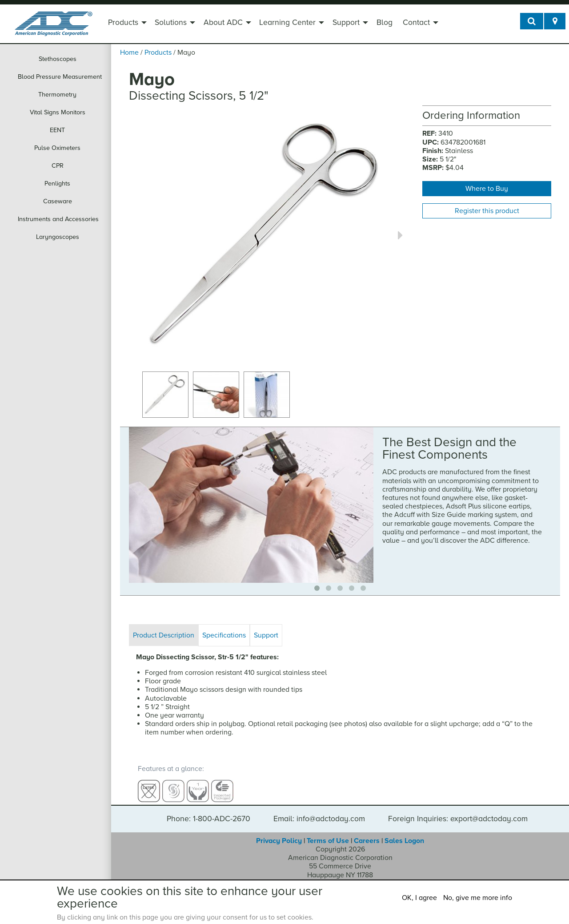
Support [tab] (266, 635)
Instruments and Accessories (58, 219)
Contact (416, 22)
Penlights (57, 184)
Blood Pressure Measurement (60, 77)
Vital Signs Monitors (58, 112)
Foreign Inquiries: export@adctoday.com (458, 811)
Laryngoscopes (58, 237)
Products (123, 22)
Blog (385, 22)
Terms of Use (328, 833)
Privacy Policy (279, 833)
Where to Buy (487, 189)
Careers (367, 833)
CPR (58, 166)
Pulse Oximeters (57, 148)
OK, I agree (419, 898)
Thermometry (57, 95)
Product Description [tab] (164, 635)
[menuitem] (126, 24)
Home (129, 52)
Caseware (58, 201)
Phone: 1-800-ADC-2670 (208, 811)
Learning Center (287, 22)
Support (346, 22)
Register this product (487, 211)
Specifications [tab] (224, 635)
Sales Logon (404, 833)
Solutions (171, 22)
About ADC (223, 22)
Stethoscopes (58, 59)
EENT (57, 130)
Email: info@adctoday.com (319, 811)
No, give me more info (478, 898)
